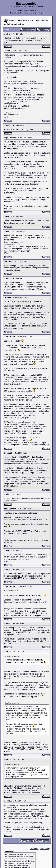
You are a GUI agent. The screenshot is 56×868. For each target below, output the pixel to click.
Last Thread (34, 849)
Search (26, 11)
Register (33, 11)
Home (20, 11)
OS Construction (24, 20)
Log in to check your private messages (24, 13)
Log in (41, 13)
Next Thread (44, 849)
